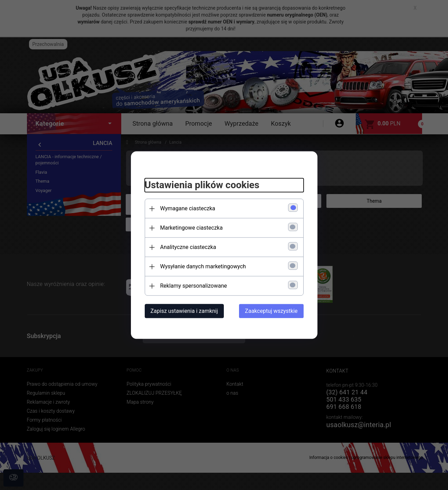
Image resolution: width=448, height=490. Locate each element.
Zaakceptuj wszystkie (271, 311)
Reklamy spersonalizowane (194, 286)
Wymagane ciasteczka (188, 208)
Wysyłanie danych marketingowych (203, 266)
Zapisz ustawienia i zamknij (184, 311)
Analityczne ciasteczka (188, 247)
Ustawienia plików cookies (202, 185)
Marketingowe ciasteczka (192, 228)
